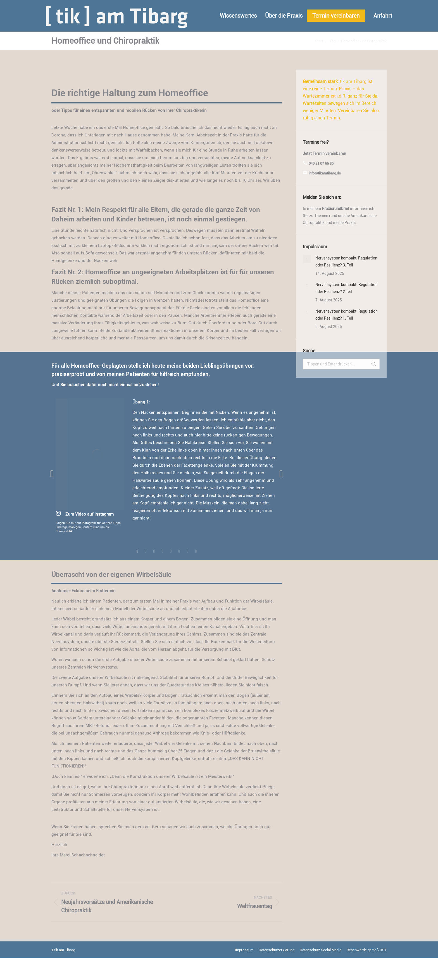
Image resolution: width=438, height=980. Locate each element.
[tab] (137, 572)
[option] (167, 488)
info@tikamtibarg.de (100, 11)
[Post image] (307, 281)
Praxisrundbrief (335, 230)
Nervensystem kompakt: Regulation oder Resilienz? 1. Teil (347, 336)
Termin (319, 175)
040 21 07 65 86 (321, 185)
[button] (52, 496)
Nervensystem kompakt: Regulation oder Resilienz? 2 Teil (347, 310)
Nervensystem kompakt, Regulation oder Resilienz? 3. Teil (346, 283)
